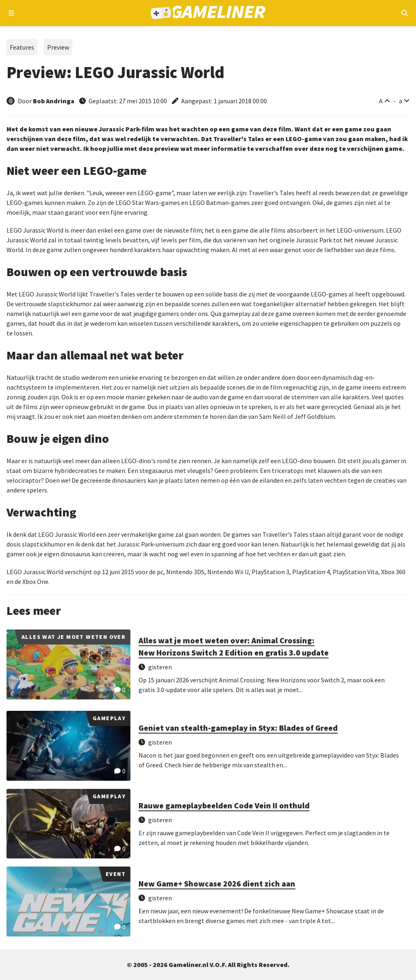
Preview (58, 47)
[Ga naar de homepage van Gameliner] (208, 13)
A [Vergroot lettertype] (381, 101)
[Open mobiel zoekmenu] (404, 13)
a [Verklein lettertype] (401, 101)
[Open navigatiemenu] (12, 13)
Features (22, 47)
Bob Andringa (54, 101)
